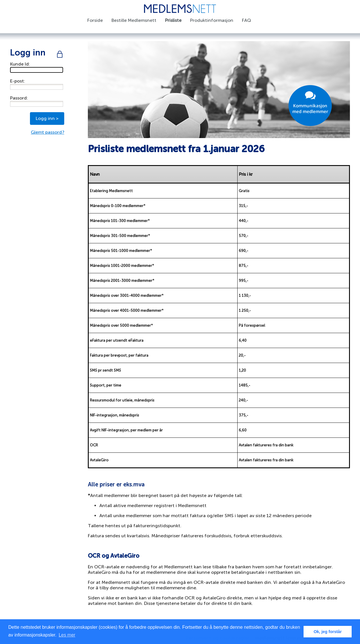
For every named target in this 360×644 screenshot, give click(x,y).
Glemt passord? (48, 132)
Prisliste (173, 20)
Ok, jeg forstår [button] (328, 632)
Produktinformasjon (212, 20)
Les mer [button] (67, 635)
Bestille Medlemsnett (134, 20)
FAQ (246, 20)
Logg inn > (47, 118)
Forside (95, 20)
